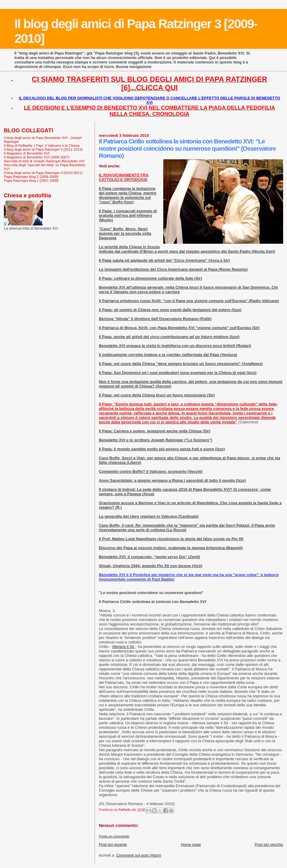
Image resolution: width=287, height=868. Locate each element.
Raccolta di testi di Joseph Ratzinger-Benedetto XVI (44, 161)
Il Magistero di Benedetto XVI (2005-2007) (37, 157)
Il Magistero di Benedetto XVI (27, 153)
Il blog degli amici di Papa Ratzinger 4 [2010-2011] (43, 173)
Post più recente (113, 844)
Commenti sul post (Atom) (139, 855)
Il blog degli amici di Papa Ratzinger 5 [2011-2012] (43, 149)
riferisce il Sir (124, 647)
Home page (191, 844)
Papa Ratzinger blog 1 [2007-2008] (31, 180)
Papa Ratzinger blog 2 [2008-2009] (31, 177)
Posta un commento (114, 836)
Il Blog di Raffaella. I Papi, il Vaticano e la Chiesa (42, 145)
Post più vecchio (269, 844)
